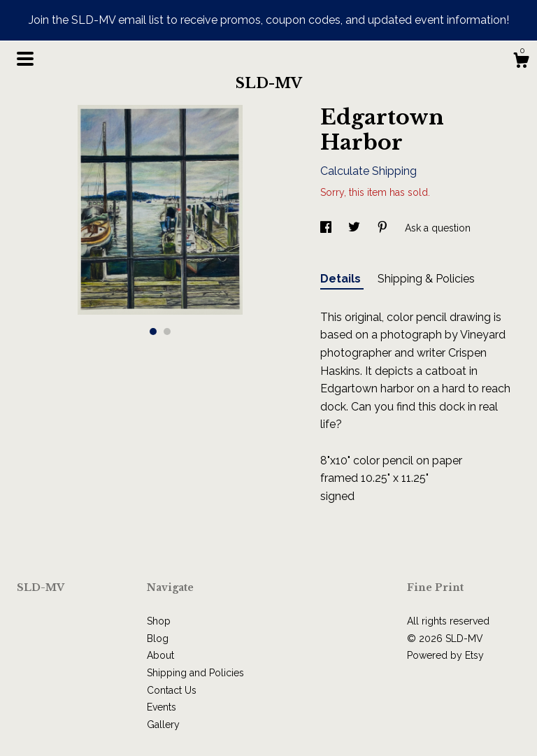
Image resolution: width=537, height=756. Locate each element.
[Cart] (521, 62)
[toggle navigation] (25, 59)
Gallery (163, 725)
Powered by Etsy (445, 655)
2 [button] (167, 331)
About (160, 655)
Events (162, 707)
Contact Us (172, 690)
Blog (158, 639)
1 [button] (153, 331)
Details (342, 279)
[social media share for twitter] (356, 228)
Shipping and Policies (195, 673)
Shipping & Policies (426, 279)
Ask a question (438, 228)
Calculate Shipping (368, 171)
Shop (159, 621)
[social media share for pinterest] (384, 228)
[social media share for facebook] (327, 228)
